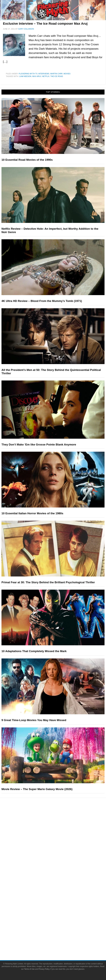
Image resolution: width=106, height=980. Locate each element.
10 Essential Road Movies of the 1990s (27, 160)
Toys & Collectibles (59, 840)
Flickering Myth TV (28, 74)
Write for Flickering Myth (59, 890)
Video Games (59, 835)
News (59, 850)
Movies (67, 74)
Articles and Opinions (59, 860)
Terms (59, 936)
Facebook (59, 905)
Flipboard (59, 920)
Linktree (59, 931)
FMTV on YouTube (59, 876)
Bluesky (59, 925)
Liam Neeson (25, 76)
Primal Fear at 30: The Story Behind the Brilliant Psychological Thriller (48, 582)
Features (59, 845)
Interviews (44, 74)
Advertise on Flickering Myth (59, 895)
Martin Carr (56, 74)
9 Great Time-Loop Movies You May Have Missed (34, 720)
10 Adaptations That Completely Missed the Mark (34, 651)
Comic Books (59, 830)
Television (59, 825)
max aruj (37, 76)
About (59, 881)
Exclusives (59, 870)
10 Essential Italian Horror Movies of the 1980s (32, 513)
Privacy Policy (59, 945)
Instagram (59, 915)
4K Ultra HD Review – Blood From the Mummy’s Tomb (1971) (42, 301)
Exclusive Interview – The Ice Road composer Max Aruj (45, 24)
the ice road (57, 76)
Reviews (59, 855)
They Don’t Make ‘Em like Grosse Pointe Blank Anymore (39, 445)
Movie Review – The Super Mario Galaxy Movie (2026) (37, 789)
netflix (46, 76)
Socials (59, 900)
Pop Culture (59, 815)
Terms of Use (59, 940)
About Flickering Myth (59, 885)
